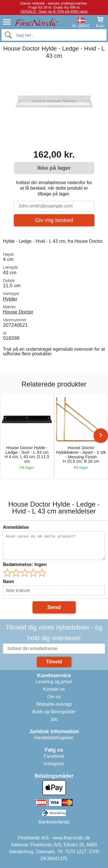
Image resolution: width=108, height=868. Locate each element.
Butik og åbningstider (54, 712)
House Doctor (18, 312)
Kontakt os (54, 689)
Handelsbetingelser (54, 738)
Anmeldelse (16, 527)
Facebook (54, 756)
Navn (8, 582)
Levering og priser (54, 682)
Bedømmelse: (25, 564)
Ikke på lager (54, 168)
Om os (54, 697)
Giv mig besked (54, 220)
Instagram (54, 764)
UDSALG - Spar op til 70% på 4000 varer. (54, 11)
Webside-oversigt (54, 704)
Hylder (10, 299)
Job (54, 719)
